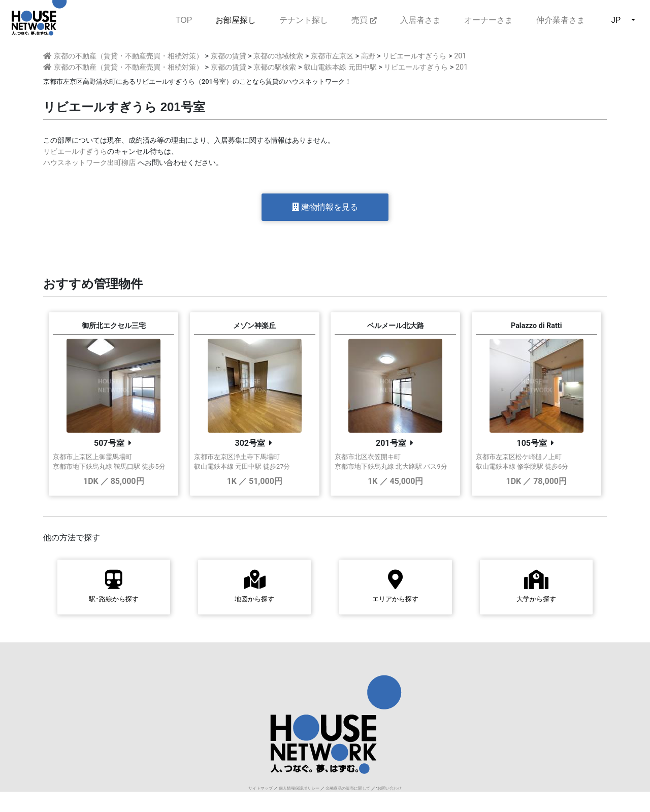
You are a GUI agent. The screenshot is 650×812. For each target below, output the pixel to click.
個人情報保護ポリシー (299, 788)
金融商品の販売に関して (348, 788)
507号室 (109, 443)
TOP (184, 19)
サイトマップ (261, 788)
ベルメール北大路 (396, 326)
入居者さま (420, 20)
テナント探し (304, 20)
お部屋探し (236, 20)
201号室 (391, 443)
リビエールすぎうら (75, 152)
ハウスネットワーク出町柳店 (89, 163)
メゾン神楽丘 (254, 326)
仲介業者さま (561, 20)
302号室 (250, 443)
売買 (364, 20)
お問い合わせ (389, 788)
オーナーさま (489, 20)
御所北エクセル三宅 (114, 326)
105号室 (532, 443)
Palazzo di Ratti (537, 326)
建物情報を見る (325, 207)
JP (616, 20)
